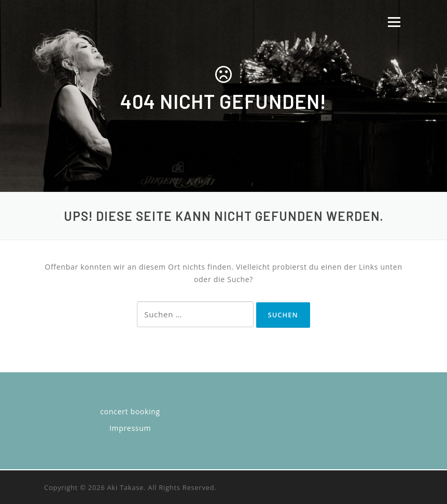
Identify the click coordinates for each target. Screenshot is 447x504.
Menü (394, 22)
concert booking (130, 411)
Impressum (130, 428)
